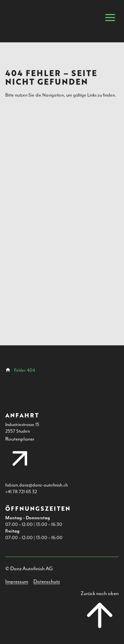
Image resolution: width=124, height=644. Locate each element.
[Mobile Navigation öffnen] (110, 18)
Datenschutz (47, 581)
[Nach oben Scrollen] (100, 613)
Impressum (17, 581)
